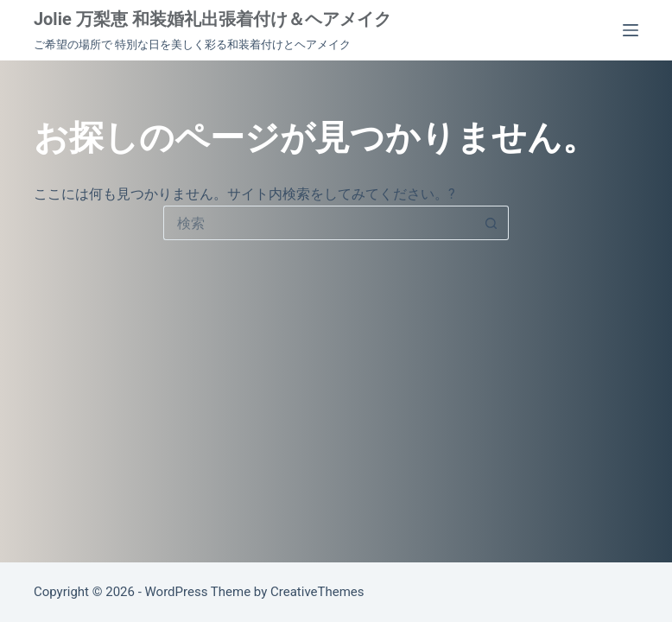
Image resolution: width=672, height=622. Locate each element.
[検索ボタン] (491, 223)
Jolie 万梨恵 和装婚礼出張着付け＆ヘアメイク (212, 19)
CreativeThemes (317, 592)
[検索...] (319, 223)
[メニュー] (631, 30)
